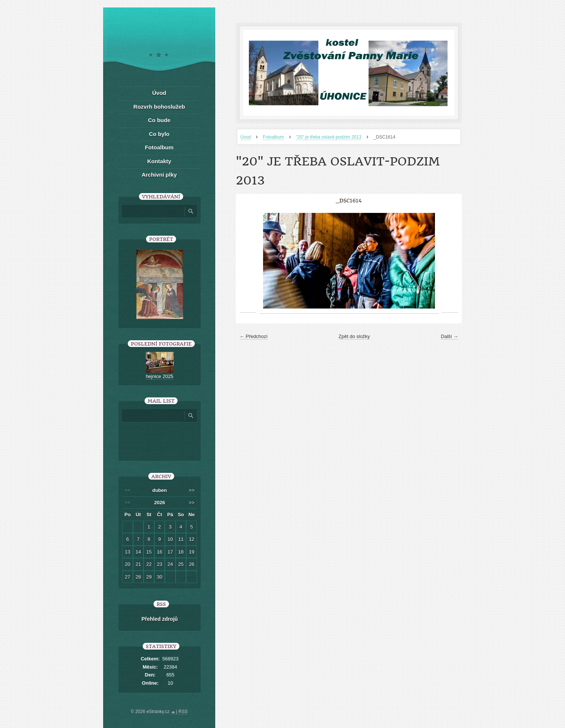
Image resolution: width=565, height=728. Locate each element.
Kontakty (159, 161)
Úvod (246, 137)
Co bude (159, 120)
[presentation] (175, 439)
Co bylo (159, 134)
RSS (183, 712)
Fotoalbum (273, 137)
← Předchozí (254, 336)
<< (128, 490)
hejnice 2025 (160, 376)
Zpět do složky (354, 336)
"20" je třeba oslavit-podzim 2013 (329, 137)
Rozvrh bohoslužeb (159, 107)
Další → (450, 336)
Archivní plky (159, 175)
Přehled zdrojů (159, 619)
